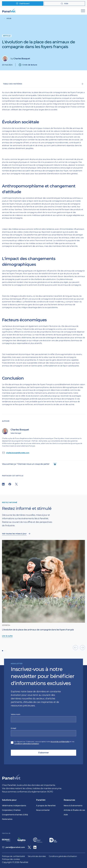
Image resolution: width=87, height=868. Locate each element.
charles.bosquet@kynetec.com (18, 453)
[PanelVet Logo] (11, 780)
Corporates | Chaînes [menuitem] (11, 810)
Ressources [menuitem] (69, 800)
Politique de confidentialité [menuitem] (13, 856)
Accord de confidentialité (60, 742)
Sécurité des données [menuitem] (37, 856)
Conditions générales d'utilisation (27, 744)
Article (9, 18)
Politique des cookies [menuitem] (11, 859)
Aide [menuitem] (66, 815)
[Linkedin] (35, 847)
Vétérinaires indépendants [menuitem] (14, 806)
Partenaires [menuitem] (7, 819)
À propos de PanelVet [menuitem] (46, 806)
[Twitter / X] (29, 847)
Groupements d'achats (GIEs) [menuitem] (15, 815)
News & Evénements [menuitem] (73, 806)
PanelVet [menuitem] (41, 800)
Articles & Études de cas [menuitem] (74, 810)
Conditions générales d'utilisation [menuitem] (63, 856)
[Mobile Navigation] (83, 11)
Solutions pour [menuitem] (9, 800)
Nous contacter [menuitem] (43, 810)
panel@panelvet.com (15, 847)
